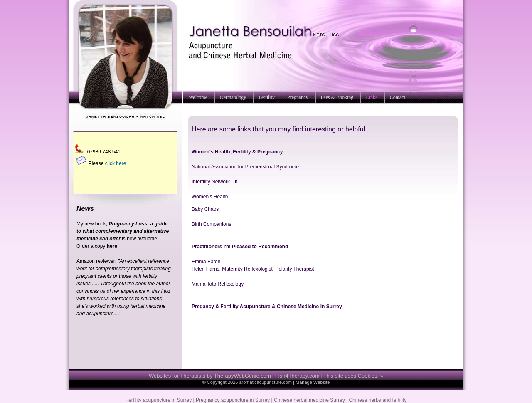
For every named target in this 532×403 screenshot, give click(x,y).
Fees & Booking (337, 97)
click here (116, 163)
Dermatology (233, 97)
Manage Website (313, 382)
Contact (398, 97)
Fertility (267, 97)
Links (371, 97)
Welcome (198, 97)
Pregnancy (298, 97)
